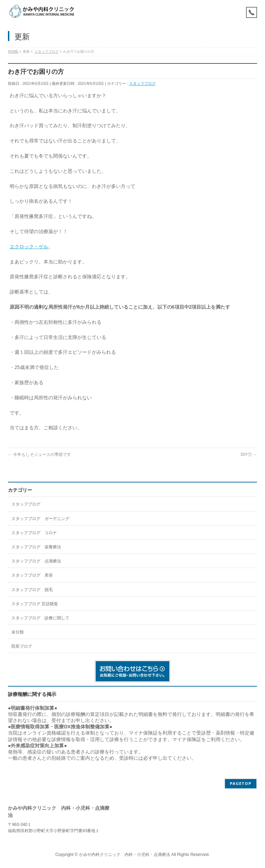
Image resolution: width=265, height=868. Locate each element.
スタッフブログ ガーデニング (40, 519)
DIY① (249, 455)
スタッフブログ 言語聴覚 (35, 604)
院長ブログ (22, 646)
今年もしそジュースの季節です (40, 455)
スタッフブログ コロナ (34, 533)
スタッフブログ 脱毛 (32, 590)
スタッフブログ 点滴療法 (36, 561)
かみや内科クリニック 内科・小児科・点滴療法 (125, 855)
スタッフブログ (142, 83)
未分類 (18, 632)
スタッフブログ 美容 (32, 575)
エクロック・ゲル (29, 247)
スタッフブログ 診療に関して (40, 618)
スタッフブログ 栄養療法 (36, 547)
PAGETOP (241, 783)
